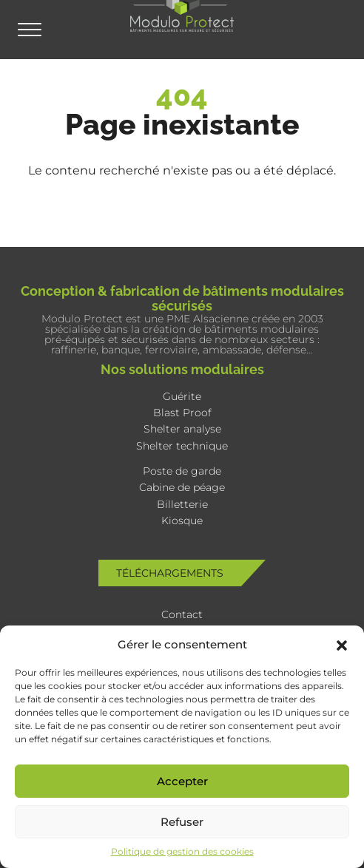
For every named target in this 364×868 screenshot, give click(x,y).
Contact (182, 614)
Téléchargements (170, 573)
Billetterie (182, 504)
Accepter (182, 781)
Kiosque (182, 521)
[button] (342, 644)
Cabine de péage (182, 487)
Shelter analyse (182, 429)
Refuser (182, 822)
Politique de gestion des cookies (182, 851)
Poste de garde (182, 471)
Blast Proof (182, 413)
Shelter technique (182, 446)
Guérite (182, 396)
